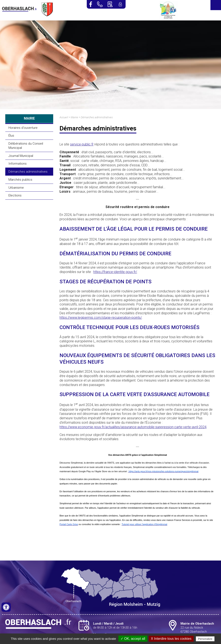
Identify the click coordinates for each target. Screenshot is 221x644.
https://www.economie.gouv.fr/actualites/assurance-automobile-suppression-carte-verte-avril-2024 (133, 427)
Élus (11, 136)
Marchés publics (20, 180)
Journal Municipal (21, 156)
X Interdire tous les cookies (171, 639)
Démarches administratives (28, 172)
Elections (15, 195)
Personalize (205, 639)
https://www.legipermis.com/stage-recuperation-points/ (101, 318)
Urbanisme (16, 188)
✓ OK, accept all (133, 639)
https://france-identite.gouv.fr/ (115, 272)
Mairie (74, 117)
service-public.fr (82, 144)
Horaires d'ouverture (23, 128)
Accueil (64, 117)
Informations (18, 164)
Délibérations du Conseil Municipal (26, 146)
